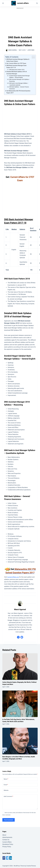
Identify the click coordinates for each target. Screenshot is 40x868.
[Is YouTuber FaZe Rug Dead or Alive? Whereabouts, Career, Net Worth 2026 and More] (20, 704)
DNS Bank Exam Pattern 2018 (17, 70)
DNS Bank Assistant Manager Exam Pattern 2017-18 (16, 67)
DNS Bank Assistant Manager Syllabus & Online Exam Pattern (18, 60)
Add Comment (8, 796)
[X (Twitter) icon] (22, 637)
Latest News (31, 50)
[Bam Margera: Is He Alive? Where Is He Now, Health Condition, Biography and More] (20, 741)
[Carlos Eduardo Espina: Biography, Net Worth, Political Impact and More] (20, 667)
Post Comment (8, 820)
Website (6, 790)
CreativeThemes (31, 866)
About (4, 835)
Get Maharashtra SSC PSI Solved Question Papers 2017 (18, 92)
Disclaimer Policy (8, 844)
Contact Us (6, 840)
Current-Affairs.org (13, 577)
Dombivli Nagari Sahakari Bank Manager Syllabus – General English (20, 77)
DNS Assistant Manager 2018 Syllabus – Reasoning (20, 80)
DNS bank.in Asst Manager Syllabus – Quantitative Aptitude (19, 84)
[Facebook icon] (18, 637)
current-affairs (23, 3)
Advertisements (7, 837)
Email (6, 785)
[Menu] (3, 3)
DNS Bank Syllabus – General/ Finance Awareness (19, 88)
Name (6, 779)
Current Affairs (7, 842)
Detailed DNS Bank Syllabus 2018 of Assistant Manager (17, 73)
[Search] (37, 3)
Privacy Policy (7, 847)
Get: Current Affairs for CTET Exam (16, 63)
